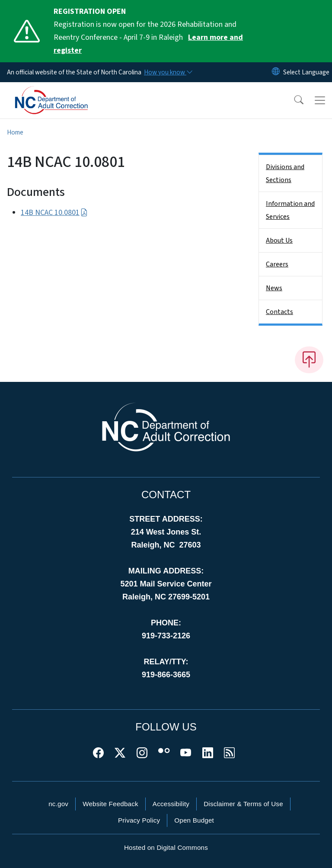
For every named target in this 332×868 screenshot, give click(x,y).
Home (15, 132)
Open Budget (194, 820)
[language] (306, 72)
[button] (293, 100)
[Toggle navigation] (320, 100)
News (274, 288)
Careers (277, 264)
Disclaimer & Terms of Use (243, 804)
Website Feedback (110, 804)
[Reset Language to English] (276, 72)
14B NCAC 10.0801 (54, 213)
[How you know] (168, 72)
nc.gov (58, 804)
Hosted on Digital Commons (166, 847)
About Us (279, 240)
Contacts (279, 312)
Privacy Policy (139, 820)
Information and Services (290, 210)
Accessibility (171, 804)
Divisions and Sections (285, 173)
